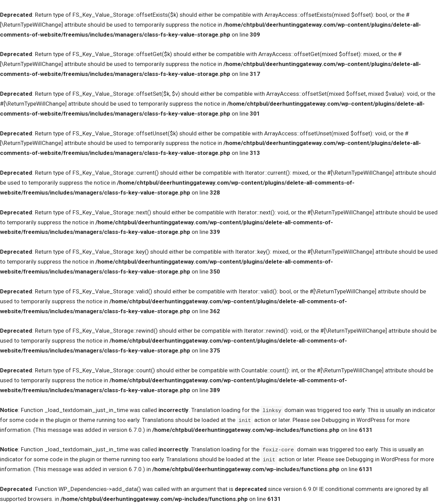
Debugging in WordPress (353, 420)
